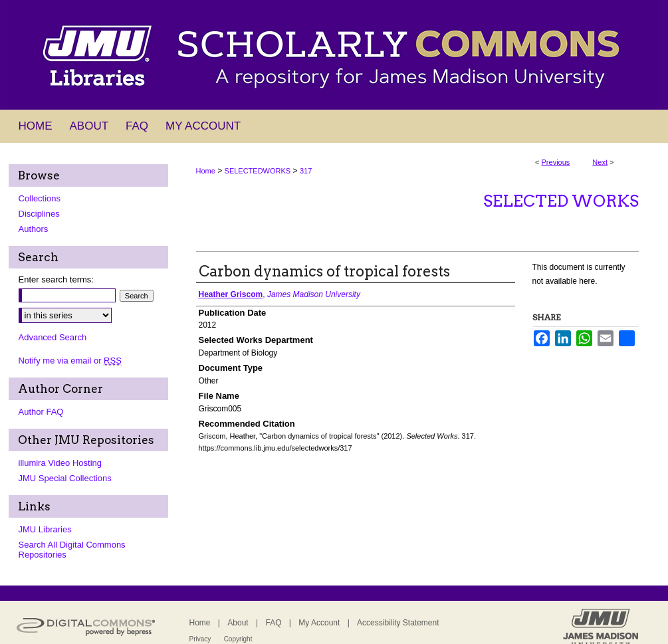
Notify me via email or (70, 361)
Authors (34, 229)
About (238, 623)
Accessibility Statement (398, 623)
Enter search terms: (56, 279)
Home (206, 171)
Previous (556, 162)
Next (600, 162)
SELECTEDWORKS (258, 171)
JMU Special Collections (65, 478)
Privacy (200, 639)
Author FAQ (41, 412)
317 (306, 171)
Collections (40, 198)
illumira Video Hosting (60, 463)
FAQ (273, 623)
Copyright (238, 639)
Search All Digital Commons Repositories (72, 550)
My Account (319, 623)
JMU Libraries (45, 529)
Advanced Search (53, 337)
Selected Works (561, 201)
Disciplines (39, 214)
